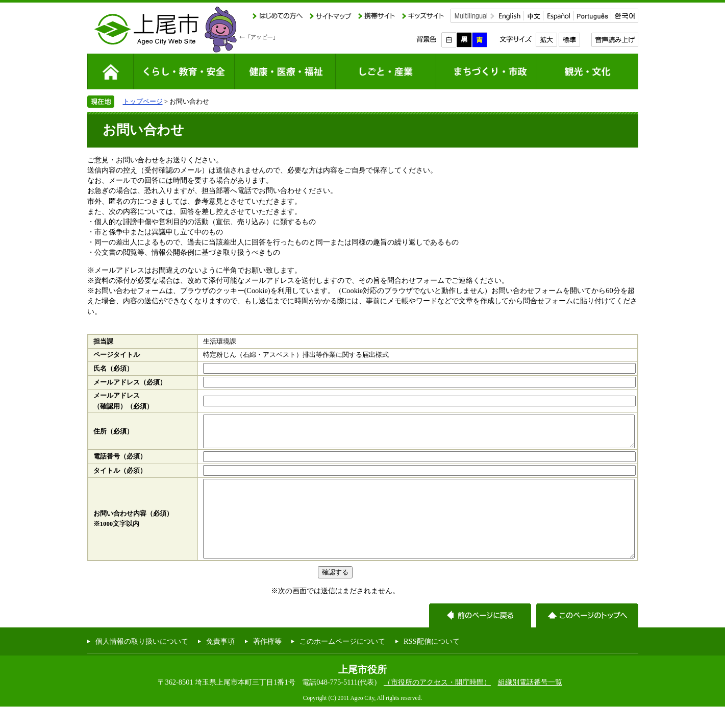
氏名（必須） (113, 369)
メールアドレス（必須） (130, 382)
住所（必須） (113, 434)
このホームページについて (342, 663)
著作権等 (267, 663)
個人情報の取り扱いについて (142, 663)
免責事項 (220, 663)
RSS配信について (432, 663)
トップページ (143, 101)
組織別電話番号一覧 (530, 703)
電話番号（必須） (120, 463)
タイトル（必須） (120, 477)
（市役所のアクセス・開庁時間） (437, 703)
